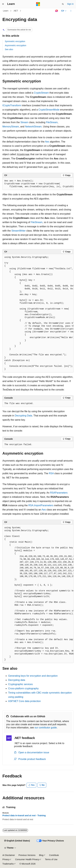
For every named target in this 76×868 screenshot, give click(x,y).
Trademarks (8, 864)
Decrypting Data (23, 416)
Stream (24, 122)
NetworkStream (33, 127)
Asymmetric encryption (16, 45)
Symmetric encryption (15, 41)
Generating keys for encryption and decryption (33, 676)
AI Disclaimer (9, 855)
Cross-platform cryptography (23, 688)
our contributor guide (46, 728)
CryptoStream (41, 93)
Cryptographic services (20, 684)
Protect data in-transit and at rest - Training (24, 815)
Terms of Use (51, 859)
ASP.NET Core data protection (24, 701)
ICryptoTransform (12, 105)
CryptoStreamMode (49, 110)
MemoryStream (11, 127)
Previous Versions (27, 855)
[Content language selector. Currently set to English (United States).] (17, 841)
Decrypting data (17, 680)
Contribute (54, 855)
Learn (6, 11)
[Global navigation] (3, 4)
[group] (38, 184)
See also (9, 49)
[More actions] (71, 11)
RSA (51, 473)
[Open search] (63, 4)
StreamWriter (19, 231)
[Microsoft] (38, 4)
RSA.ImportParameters (41, 505)
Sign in (70, 4)
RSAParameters (59, 493)
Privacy (6, 859)
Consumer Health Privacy (27, 859)
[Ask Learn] (57, 11)
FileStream (52, 122)
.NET (16, 11)
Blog (41, 855)
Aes (47, 142)
